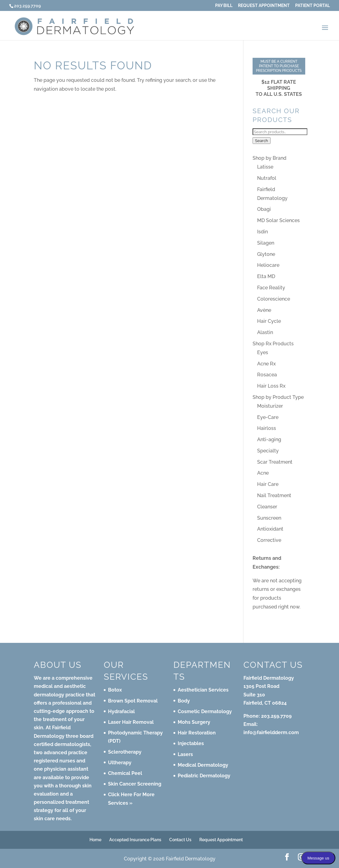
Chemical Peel (125, 773)
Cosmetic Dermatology (205, 711)
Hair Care (268, 484)
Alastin (265, 332)
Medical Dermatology (203, 765)
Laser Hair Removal (131, 722)
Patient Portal (313, 6)
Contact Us (180, 840)
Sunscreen (269, 518)
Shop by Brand (269, 158)
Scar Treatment (275, 462)
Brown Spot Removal (133, 701)
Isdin (262, 232)
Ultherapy (120, 763)
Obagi (264, 209)
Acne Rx (266, 364)
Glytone (266, 254)
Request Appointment (264, 6)
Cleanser (267, 507)
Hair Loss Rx (271, 386)
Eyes (263, 352)
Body (184, 701)
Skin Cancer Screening (135, 784)
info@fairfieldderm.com (271, 732)
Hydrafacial (121, 711)
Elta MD (266, 276)
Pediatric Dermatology (204, 776)
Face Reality (271, 288)
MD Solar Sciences (278, 220)
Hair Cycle (269, 321)
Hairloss (267, 428)
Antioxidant (270, 529)
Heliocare (268, 265)
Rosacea (267, 375)
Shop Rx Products (273, 344)
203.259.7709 (276, 716)
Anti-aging (269, 439)
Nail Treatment (274, 495)
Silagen (266, 243)
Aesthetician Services (203, 690)
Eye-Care (268, 417)
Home (95, 840)
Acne (263, 473)
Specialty (268, 451)
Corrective (269, 540)
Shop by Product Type (278, 397)
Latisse (265, 167)
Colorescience (274, 299)
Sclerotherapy (125, 752)
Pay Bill (224, 6)
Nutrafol (267, 178)
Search (262, 141)
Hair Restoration (197, 733)
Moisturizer (270, 406)
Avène (264, 310)
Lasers (185, 754)
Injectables (191, 743)
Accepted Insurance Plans (135, 840)
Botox (115, 690)
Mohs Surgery (194, 722)
